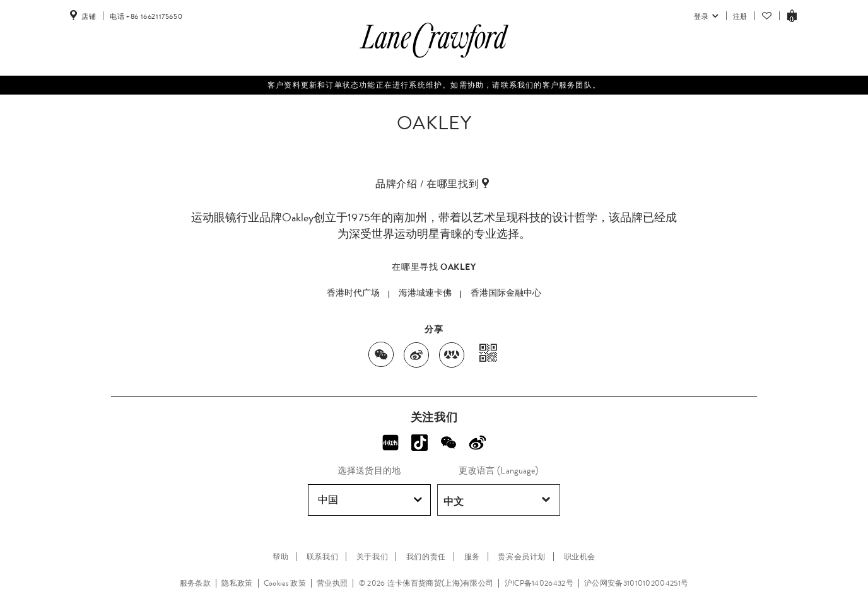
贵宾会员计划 (522, 557)
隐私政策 (237, 583)
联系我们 (322, 557)
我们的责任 (426, 557)
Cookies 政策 (285, 583)
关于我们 (372, 557)
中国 (370, 500)
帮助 (280, 557)
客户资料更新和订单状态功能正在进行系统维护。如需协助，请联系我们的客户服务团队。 (434, 85)
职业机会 (580, 557)
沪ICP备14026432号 (539, 583)
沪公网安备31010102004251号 (636, 583)
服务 (472, 557)
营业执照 (332, 583)
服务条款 (195, 583)
